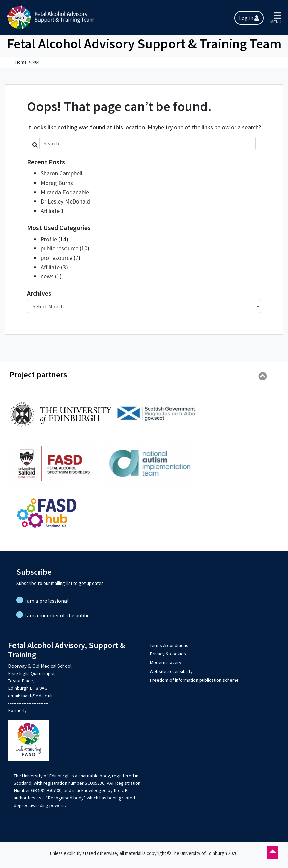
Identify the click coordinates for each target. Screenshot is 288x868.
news (47, 274)
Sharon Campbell (62, 173)
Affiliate (50, 265)
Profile (49, 238)
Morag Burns (57, 182)
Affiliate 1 (52, 210)
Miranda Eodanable (65, 192)
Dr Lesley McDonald (65, 201)
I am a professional (46, 598)
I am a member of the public (57, 613)
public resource (59, 247)
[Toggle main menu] (277, 18)
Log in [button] (249, 18)
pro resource (56, 256)
